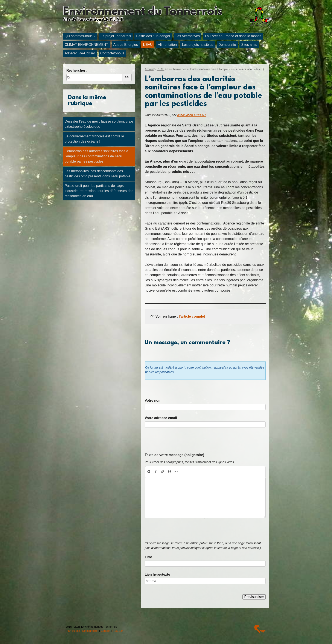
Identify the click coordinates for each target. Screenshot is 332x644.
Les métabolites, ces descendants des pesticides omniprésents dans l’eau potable (97, 174)
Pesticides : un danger (153, 36)
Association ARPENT (192, 115)
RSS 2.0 (118, 631)
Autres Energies (126, 45)
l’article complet (192, 316)
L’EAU (148, 45)
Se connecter (90, 631)
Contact (105, 631)
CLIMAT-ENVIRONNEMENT (86, 45)
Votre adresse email (161, 418)
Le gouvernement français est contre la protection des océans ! (94, 139)
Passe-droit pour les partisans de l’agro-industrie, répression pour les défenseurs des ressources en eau (99, 191)
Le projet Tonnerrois (116, 36)
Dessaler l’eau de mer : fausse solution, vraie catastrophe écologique (99, 124)
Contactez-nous (112, 53)
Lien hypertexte (157, 574)
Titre (148, 557)
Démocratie (227, 45)
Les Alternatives (188, 36)
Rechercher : (77, 70)
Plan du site (73, 631)
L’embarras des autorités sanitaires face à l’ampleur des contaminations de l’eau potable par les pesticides (96, 156)
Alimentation (167, 45)
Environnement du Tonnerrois (143, 12)
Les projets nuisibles (198, 45)
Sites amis (249, 45)
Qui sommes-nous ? (80, 36)
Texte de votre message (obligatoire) (174, 455)
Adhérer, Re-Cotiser (80, 53)
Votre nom (153, 400)
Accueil (149, 69)
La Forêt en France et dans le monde (233, 36)
